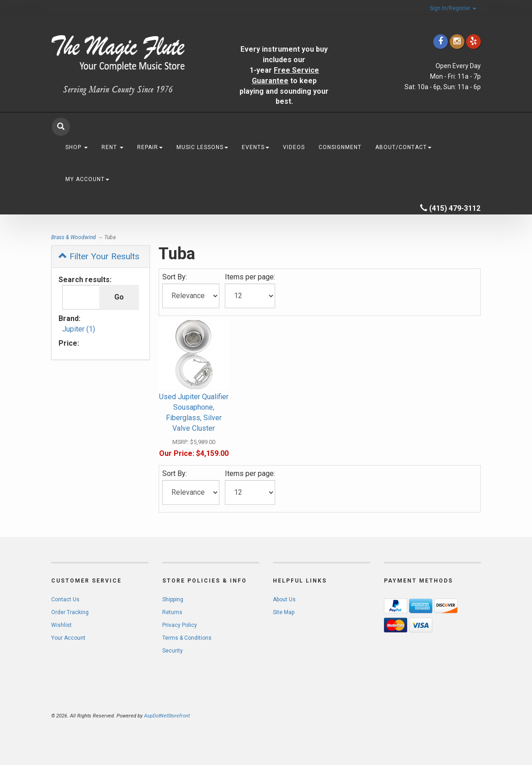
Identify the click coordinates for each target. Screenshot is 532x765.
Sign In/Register (453, 8)
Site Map (284, 612)
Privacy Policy (180, 625)
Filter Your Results (99, 256)
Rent (112, 147)
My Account (87, 179)
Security (173, 651)
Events (255, 147)
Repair (150, 147)
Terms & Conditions (187, 638)
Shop (77, 147)
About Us (284, 599)
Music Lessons (202, 147)
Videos (294, 147)
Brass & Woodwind (74, 237)
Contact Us (65, 599)
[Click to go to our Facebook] (441, 41)
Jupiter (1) (79, 329)
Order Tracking (70, 612)
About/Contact (403, 147)
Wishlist (61, 625)
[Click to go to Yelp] (473, 41)
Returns (172, 612)
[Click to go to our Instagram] (457, 41)
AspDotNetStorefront (167, 716)
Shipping (173, 599)
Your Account (68, 638)
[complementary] (466, 715)
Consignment (340, 147)
